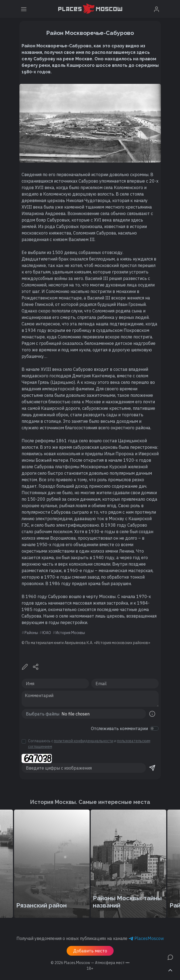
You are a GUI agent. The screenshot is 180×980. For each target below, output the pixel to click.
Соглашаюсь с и (89, 744)
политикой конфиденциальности (84, 741)
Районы (31, 633)
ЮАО (47, 633)
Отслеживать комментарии (119, 728)
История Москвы (70, 633)
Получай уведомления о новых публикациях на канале (90, 938)
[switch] (154, 728)
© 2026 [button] (90, 963)
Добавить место (90, 951)
